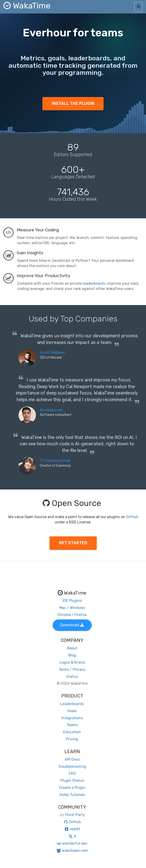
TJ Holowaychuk (55, 461)
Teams (72, 725)
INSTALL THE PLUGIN (73, 103)
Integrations (72, 718)
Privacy (79, 669)
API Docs (72, 759)
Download (72, 625)
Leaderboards (72, 704)
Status (72, 677)
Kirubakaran (51, 410)
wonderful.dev (72, 843)
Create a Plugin (72, 788)
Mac (63, 608)
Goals (72, 711)
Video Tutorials (72, 795)
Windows (77, 608)
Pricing (72, 739)
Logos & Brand (72, 662)
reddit (72, 829)
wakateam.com (72, 850)
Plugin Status (72, 780)
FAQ (72, 773)
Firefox (81, 615)
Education (72, 732)
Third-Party (72, 815)
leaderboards (94, 283)
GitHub (132, 517)
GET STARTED (73, 543)
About (72, 648)
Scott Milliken (52, 353)
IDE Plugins (72, 601)
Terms (64, 669)
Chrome (64, 615)
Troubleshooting (72, 767)
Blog (72, 655)
